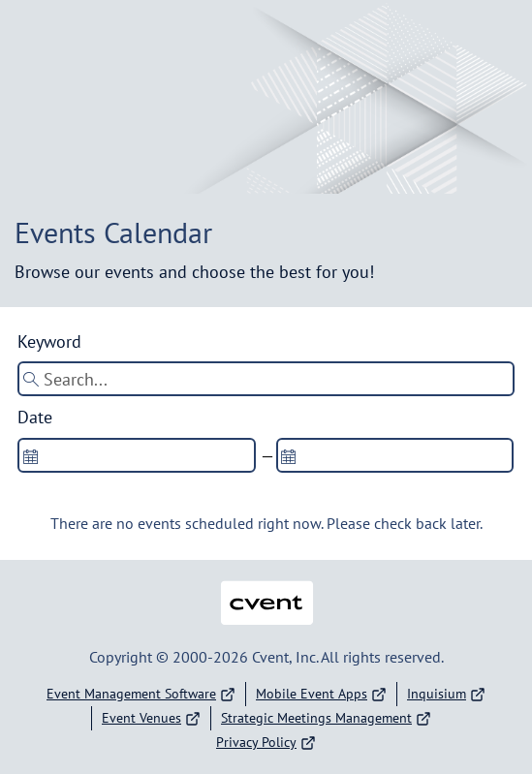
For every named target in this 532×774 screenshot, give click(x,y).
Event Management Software (141, 694)
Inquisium (446, 694)
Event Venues (151, 718)
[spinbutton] (136, 455)
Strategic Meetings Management (326, 718)
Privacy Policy (266, 743)
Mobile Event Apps (321, 694)
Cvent (266, 590)
